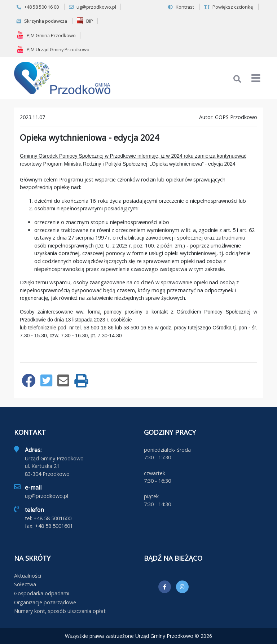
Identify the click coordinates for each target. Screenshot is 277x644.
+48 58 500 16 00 (38, 7)
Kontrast (181, 7)
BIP (85, 21)
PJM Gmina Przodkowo (46, 35)
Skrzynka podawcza (42, 21)
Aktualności (28, 576)
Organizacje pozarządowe (45, 602)
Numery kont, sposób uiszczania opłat (60, 611)
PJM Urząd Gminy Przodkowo (53, 49)
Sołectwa (25, 584)
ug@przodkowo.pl (93, 7)
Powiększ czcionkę (228, 7)
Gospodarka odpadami (42, 593)
